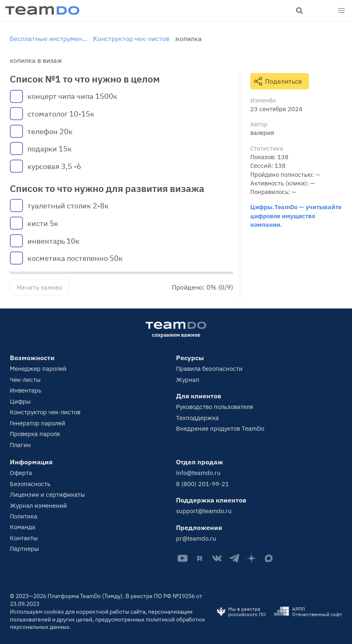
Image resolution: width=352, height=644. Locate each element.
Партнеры (24, 549)
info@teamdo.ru (198, 473)
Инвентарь (26, 390)
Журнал (187, 380)
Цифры (20, 401)
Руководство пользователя (215, 407)
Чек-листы (25, 380)
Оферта (21, 473)
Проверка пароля (35, 434)
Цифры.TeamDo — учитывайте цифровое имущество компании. (296, 216)
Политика (24, 516)
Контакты (24, 538)
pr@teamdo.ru (196, 538)
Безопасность (30, 484)
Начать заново (40, 287)
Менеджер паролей (38, 369)
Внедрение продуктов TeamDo (220, 428)
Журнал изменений (38, 506)
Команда (23, 527)
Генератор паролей (38, 423)
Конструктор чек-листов (45, 412)
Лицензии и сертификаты (47, 494)
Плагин (20, 445)
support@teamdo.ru (204, 511)
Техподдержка (197, 418)
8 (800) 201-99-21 (202, 484)
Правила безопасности (209, 369)
